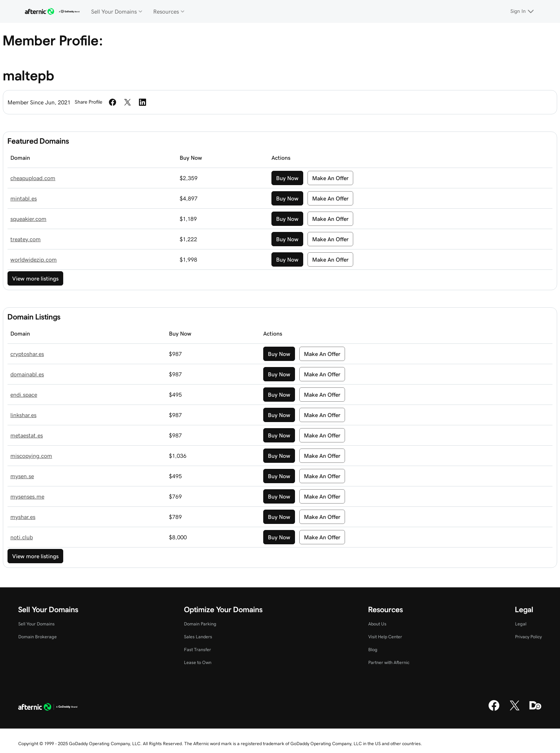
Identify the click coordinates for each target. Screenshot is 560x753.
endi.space (24, 395)
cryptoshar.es (27, 354)
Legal (521, 624)
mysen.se (22, 476)
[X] (515, 710)
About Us (377, 624)
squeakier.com (28, 219)
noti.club (22, 537)
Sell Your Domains (36, 624)
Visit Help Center (385, 637)
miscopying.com (31, 456)
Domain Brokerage (37, 637)
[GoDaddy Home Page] (48, 708)
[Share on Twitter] (127, 102)
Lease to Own (198, 662)
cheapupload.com (33, 178)
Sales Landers (198, 637)
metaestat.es (27, 435)
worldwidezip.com (34, 259)
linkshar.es (23, 415)
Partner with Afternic (389, 662)
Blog (373, 650)
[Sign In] (523, 11)
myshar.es (23, 517)
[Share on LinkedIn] (142, 102)
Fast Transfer (197, 650)
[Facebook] (494, 710)
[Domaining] (535, 710)
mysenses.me (27, 496)
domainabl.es (27, 374)
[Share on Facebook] (112, 102)
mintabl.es (24, 198)
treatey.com (26, 239)
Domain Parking (200, 624)
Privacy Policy (528, 637)
